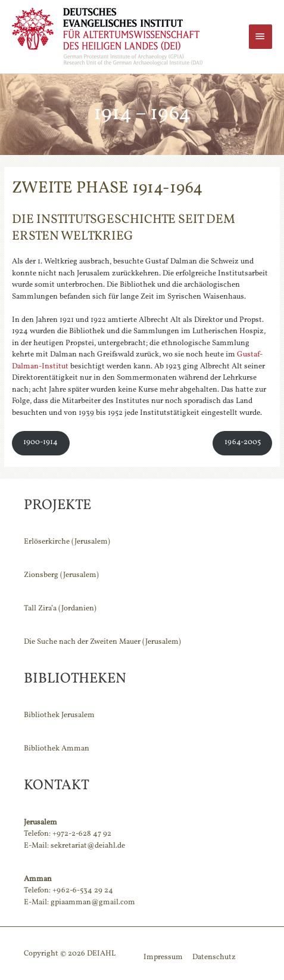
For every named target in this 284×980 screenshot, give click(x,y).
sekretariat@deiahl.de (88, 846)
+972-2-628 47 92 (82, 834)
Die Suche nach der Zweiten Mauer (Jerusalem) (102, 642)
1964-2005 (243, 442)
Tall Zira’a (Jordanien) (60, 609)
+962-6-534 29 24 (83, 891)
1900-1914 (40, 442)
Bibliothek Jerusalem (59, 715)
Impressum (163, 957)
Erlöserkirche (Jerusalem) (67, 542)
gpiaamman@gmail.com (93, 903)
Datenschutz (214, 957)
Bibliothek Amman (57, 749)
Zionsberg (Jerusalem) (61, 575)
